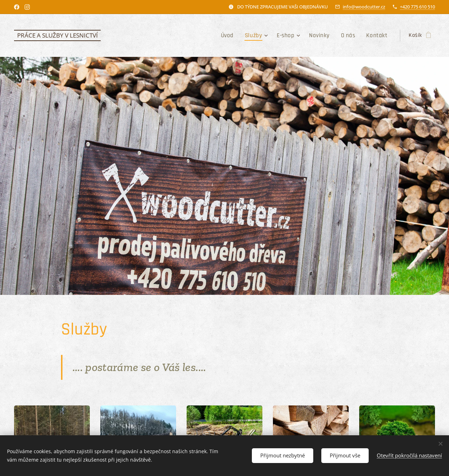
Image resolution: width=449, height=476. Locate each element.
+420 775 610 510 (417, 7)
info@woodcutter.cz (364, 7)
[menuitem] (236, 35)
